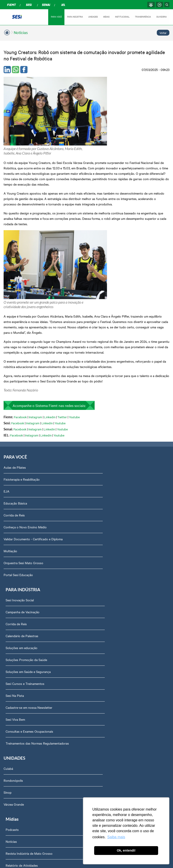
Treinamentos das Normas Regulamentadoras (121, 520)
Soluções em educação (105, 425)
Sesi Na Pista (98, 473)
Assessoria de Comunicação (26, 622)
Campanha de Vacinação (106, 389)
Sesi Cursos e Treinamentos (109, 461)
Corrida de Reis (14, 425)
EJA (7, 401)
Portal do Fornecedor (21, 681)
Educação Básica (15, 413)
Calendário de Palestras (106, 413)
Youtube (74, 326)
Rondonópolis (13, 559)
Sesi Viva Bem (99, 497)
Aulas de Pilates (15, 377)
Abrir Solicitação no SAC (23, 729)
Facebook (20, 326)
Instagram (35, 326)
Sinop (8, 571)
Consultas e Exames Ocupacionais (113, 509)
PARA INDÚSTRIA (74, 17)
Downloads (14, 741)
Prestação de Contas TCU (24, 693)
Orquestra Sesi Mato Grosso (23, 473)
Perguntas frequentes (22, 645)
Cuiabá (8, 547)
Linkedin (50, 326)
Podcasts (96, 547)
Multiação (10, 461)
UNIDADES (92, 17)
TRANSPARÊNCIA (143, 17)
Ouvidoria (13, 717)
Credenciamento (18, 753)
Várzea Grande (14, 583)
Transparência (16, 669)
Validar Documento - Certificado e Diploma (33, 449)
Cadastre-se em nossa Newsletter (113, 485)
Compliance (14, 634)
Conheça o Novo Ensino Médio (25, 437)
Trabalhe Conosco (19, 657)
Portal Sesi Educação (18, 485)
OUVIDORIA (162, 17)
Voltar (163, 33)
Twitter (62, 326)
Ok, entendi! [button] (126, 850)
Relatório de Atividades (105, 583)
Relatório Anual (17, 705)
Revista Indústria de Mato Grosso (113, 571)
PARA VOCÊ (55, 17)
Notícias (21, 32)
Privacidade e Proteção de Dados (29, 765)
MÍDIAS (106, 17)
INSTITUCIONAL (122, 17)
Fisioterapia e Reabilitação (22, 389)
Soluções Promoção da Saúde (110, 437)
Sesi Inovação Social (103, 377)
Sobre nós (13, 610)
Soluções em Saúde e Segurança (112, 449)
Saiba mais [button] (116, 837)
